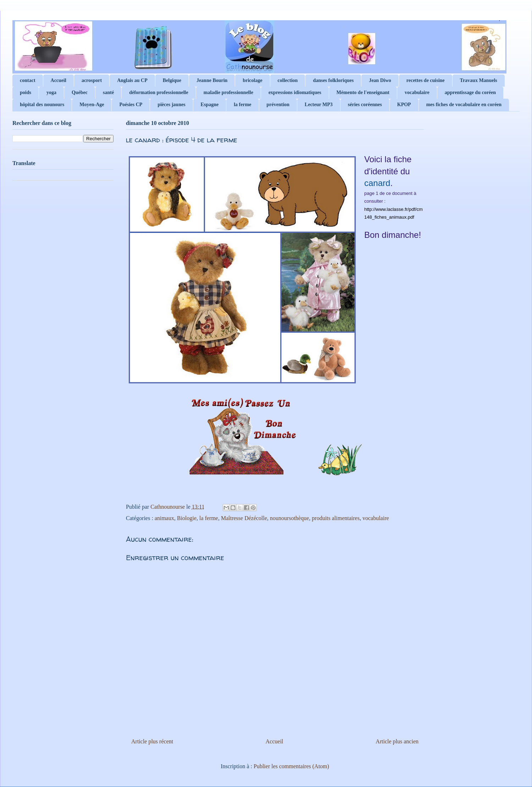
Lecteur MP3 (319, 105)
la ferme (242, 105)
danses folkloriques (333, 80)
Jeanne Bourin (212, 80)
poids (26, 92)
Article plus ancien (397, 741)
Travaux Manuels (479, 80)
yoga (51, 92)
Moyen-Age (92, 105)
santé (108, 92)
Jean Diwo (380, 80)
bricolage (252, 80)
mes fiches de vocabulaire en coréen (464, 105)
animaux (164, 518)
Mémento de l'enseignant (363, 92)
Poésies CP (131, 105)
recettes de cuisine (426, 80)
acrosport (92, 80)
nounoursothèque (289, 518)
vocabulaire (417, 92)
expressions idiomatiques (295, 92)
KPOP (404, 105)
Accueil (59, 80)
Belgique (172, 80)
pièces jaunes (171, 105)
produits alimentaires (336, 518)
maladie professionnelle (228, 92)
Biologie (187, 518)
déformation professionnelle (159, 92)
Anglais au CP (132, 80)
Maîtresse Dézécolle (244, 518)
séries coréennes (365, 105)
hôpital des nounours (42, 105)
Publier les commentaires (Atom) (291, 766)
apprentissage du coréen (470, 92)
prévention (278, 105)
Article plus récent (152, 741)
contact (28, 80)
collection (288, 80)
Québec (80, 92)
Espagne (210, 105)
